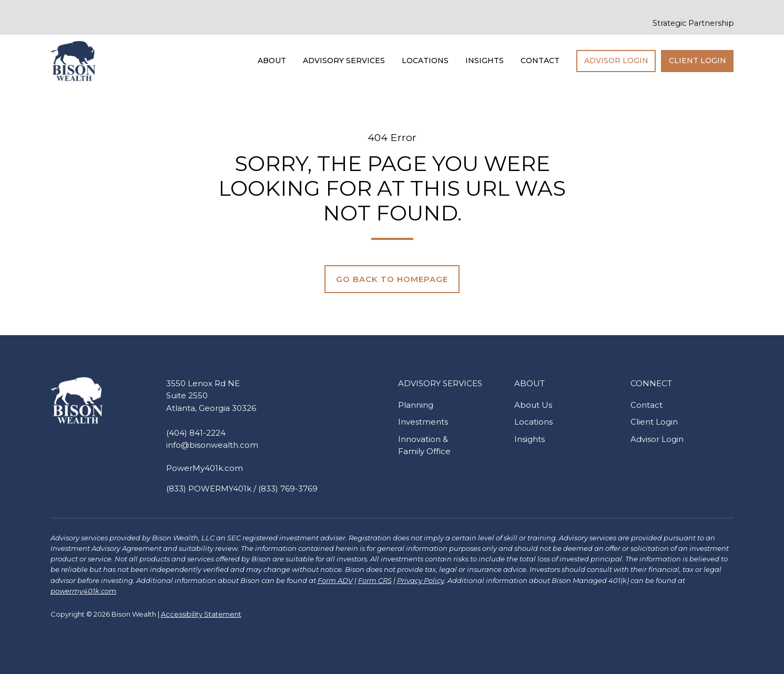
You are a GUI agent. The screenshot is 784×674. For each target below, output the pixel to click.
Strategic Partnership (693, 23)
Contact (540, 61)
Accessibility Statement (201, 614)
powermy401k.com (83, 591)
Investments (423, 422)
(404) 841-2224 (196, 433)
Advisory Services (344, 61)
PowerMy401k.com (205, 468)
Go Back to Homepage (392, 279)
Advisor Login (616, 61)
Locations (425, 61)
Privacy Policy (421, 580)
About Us (533, 405)
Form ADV (335, 580)
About (272, 61)
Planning (416, 405)
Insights (485, 61)
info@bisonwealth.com (212, 445)
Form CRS (375, 580)
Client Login (698, 61)
